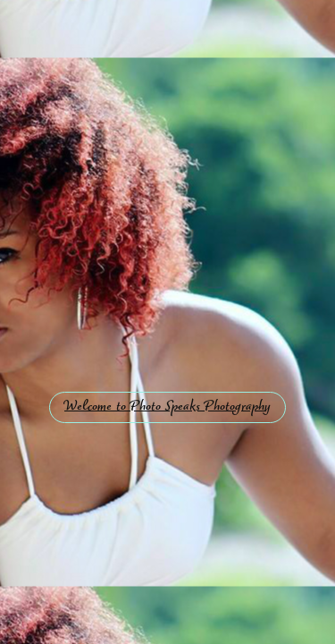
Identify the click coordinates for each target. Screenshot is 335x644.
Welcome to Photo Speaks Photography (167, 407)
